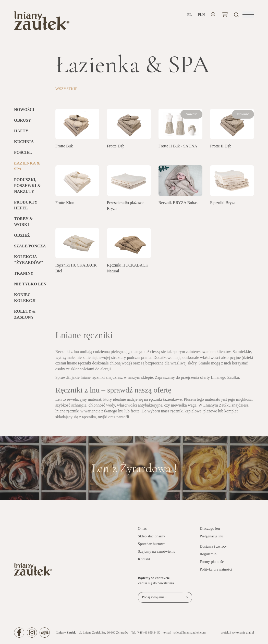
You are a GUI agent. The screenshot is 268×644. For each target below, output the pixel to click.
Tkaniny (24, 274)
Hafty (21, 132)
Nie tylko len (30, 285)
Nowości (24, 111)
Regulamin (208, 555)
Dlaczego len (210, 530)
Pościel (23, 154)
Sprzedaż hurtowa (152, 545)
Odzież (22, 236)
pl (190, 15)
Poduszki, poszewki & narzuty (27, 187)
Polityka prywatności (216, 571)
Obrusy (23, 122)
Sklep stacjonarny (151, 537)
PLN (201, 15)
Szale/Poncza (30, 247)
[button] (248, 15)
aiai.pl (250, 634)
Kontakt (144, 560)
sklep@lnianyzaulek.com (189, 634)
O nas (142, 530)
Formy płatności (212, 563)
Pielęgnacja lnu (212, 537)
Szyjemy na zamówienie (157, 553)
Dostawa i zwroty (213, 548)
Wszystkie (67, 90)
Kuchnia (24, 143)
